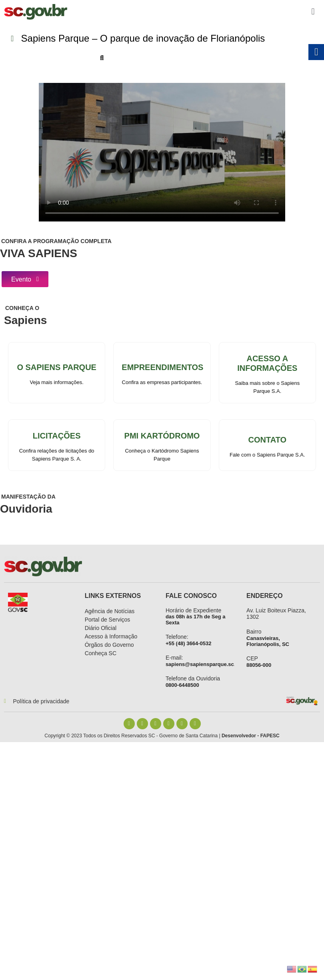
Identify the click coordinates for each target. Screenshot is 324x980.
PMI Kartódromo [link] (162, 436)
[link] (36, 12)
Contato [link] (268, 440)
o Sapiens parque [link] (57, 368)
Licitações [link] (57, 436)
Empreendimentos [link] (162, 368)
